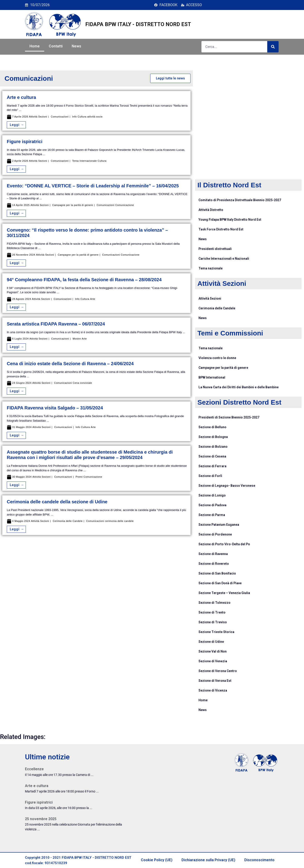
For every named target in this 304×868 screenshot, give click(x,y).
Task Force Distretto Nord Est (221, 229)
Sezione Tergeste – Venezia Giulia (224, 593)
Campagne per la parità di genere (73, 205)
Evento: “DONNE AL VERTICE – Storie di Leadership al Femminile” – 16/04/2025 (93, 186)
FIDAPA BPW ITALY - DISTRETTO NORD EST (138, 24)
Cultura (102, 161)
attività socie (95, 117)
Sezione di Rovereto (214, 564)
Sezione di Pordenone (215, 534)
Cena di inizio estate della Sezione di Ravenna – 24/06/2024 (70, 364)
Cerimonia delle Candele (68, 521)
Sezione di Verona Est (215, 681)
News (76, 46)
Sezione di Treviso (213, 622)
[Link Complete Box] (77, 773)
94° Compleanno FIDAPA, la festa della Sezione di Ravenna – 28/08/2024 (84, 280)
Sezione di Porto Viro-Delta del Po (224, 544)
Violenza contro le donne (217, 358)
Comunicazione (125, 205)
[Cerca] (273, 47)
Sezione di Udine (211, 642)
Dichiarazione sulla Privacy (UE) (208, 860)
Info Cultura (79, 117)
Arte (93, 299)
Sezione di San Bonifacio (217, 573)
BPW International (212, 377)
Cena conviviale (82, 383)
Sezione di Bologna (213, 437)
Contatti (56, 46)
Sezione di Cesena (212, 456)
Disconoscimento (259, 860)
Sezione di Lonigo (212, 495)
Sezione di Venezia (213, 661)
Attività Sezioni (38, 117)
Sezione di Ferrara (212, 466)
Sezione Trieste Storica (216, 632)
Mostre (77, 339)
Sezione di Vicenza (213, 690)
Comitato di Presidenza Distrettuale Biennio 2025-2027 (240, 200)
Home (35, 46)
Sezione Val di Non (213, 651)
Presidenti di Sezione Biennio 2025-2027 (229, 417)
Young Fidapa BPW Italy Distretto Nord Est (230, 220)
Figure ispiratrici (25, 142)
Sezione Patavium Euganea (219, 525)
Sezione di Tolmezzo (215, 603)
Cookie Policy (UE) (157, 860)
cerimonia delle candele (119, 521)
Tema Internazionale (85, 161)
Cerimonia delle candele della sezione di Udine (57, 502)
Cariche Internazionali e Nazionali (224, 259)
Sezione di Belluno (212, 427)
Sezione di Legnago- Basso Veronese (227, 486)
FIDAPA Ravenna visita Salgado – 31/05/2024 (55, 408)
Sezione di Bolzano (213, 447)
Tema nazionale (211, 268)
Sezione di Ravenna (213, 554)
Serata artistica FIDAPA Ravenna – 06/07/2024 (56, 324)
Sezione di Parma (212, 515)
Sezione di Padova (212, 505)
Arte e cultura (21, 97)
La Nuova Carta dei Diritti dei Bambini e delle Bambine (239, 387)
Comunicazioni (60, 117)
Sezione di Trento (212, 612)
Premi (79, 477)
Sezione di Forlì (210, 476)
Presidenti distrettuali (215, 249)
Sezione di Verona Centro (218, 671)
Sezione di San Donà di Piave (220, 583)
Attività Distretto (211, 210)
